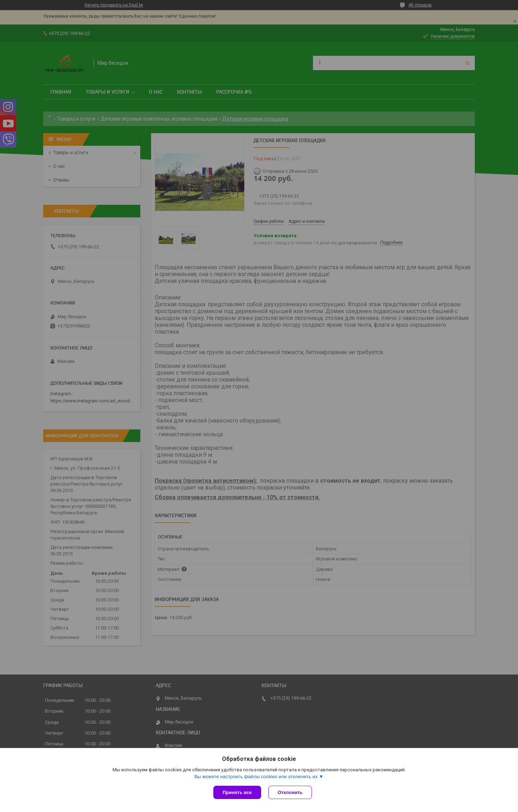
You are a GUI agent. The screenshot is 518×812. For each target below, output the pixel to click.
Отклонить (290, 792)
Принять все (237, 792)
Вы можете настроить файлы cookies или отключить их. (256, 777)
